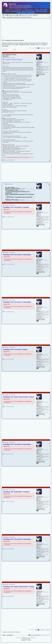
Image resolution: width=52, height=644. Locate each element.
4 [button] (43, 48)
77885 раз (43, 75)
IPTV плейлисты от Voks (12, 190)
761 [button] (47, 48)
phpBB (24, 638)
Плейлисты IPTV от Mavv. (12, 200)
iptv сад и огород (10, 187)
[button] (36, 48)
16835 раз (43, 74)
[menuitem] (11, 15)
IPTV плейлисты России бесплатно (13, 40)
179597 (42, 62)
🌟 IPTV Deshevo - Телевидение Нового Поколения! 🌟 (19, 197)
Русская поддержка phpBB (26, 639)
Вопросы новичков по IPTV (13, 189)
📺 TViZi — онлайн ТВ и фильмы (8, 160)
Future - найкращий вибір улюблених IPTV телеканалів (20, 194)
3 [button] (41, 48)
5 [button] (44, 48)
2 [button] (40, 48)
